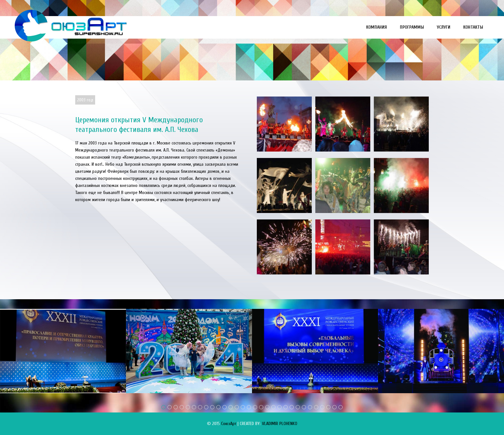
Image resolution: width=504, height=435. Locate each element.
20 (279, 407)
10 (218, 407)
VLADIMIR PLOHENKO (280, 424)
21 (286, 407)
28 (328, 407)
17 (261, 407)
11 (225, 407)
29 (334, 407)
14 (243, 407)
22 (292, 407)
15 (249, 407)
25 (310, 407)
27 (322, 407)
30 (341, 407)
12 (231, 407)
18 (267, 407)
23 (298, 407)
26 (316, 407)
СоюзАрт (229, 424)
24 (304, 407)
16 (255, 407)
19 (273, 407)
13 (237, 407)
